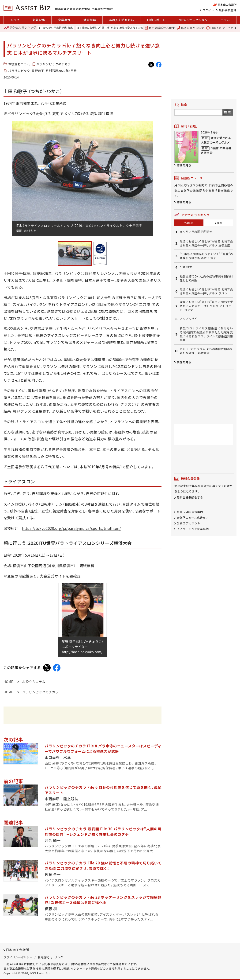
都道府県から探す (191, 28)
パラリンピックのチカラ (53, 64)
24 (189, 223)
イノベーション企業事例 (193, 529)
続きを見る (184, 362)
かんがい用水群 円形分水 (58, 28)
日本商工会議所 (17, 950)
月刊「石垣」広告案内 (190, 512)
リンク (59, 957)
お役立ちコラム (19, 64)
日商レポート (156, 20)
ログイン (208, 10)
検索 (228, 112)
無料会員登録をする (190, 498)
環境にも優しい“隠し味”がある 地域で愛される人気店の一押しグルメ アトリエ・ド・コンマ (206, 306)
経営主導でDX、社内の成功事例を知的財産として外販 (206, 278)
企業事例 (64, 20)
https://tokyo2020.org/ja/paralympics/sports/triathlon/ (71, 528)
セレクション (193, 20)
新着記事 (39, 20)
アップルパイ (189, 319)
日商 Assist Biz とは (221, 28)
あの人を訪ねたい (121, 20)
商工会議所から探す (160, 28)
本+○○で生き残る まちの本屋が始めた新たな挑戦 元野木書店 (206, 351)
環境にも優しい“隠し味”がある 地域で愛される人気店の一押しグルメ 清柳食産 (129, 28)
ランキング (20, 28)
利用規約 (44, 957)
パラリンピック (19, 71)
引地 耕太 (186, 267)
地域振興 (90, 20)
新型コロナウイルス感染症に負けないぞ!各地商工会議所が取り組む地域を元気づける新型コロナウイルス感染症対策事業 (206, 334)
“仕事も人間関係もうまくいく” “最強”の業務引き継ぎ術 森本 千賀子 (206, 256)
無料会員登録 (228, 10)
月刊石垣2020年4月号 (61, 71)
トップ (15, 20)
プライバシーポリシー (18, 957)
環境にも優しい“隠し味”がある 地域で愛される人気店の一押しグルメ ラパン (206, 291)
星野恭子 (38, 71)
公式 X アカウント (189, 523)
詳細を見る (184, 165)
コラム (225, 20)
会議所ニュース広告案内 (193, 517)
